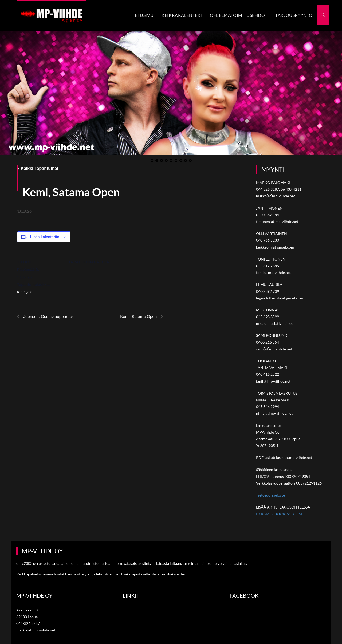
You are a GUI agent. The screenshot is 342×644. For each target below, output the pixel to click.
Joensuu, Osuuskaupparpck (49, 316)
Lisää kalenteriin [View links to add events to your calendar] (45, 236)
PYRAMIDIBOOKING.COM (279, 513)
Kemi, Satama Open (138, 316)
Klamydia (25, 291)
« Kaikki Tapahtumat (38, 168)
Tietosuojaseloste (270, 495)
